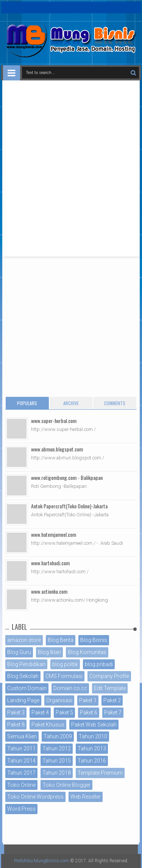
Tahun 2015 (57, 761)
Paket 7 (113, 712)
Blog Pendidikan (26, 664)
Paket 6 (89, 712)
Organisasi (59, 700)
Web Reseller (86, 797)
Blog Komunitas (87, 652)
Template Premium (100, 773)
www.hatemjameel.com (54, 534)
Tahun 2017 (21, 773)
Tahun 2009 (58, 736)
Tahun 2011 (21, 748)
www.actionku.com (49, 591)
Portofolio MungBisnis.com (41, 861)
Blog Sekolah (23, 676)
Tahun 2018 (57, 773)
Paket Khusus (48, 725)
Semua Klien (22, 736)
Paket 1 (88, 700)
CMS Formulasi (64, 676)
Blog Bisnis (94, 640)
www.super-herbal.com (54, 421)
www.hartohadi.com (50, 563)
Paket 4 (40, 712)
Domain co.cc (70, 688)
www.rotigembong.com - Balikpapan (67, 477)
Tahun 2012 (57, 748)
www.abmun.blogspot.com (57, 449)
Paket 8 (16, 725)
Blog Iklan (49, 652)
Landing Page (23, 700)
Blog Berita (61, 640)
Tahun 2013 (92, 748)
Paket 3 (16, 712)
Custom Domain (27, 688)
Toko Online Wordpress (35, 797)
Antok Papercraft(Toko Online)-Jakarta (69, 506)
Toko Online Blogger (66, 785)
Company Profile (109, 676)
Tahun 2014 (21, 761)
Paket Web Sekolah (94, 725)
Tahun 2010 (93, 736)
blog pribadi (99, 664)
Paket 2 (112, 700)
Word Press (21, 809)
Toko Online (21, 785)
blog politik (65, 664)
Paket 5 (64, 712)
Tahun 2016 (92, 761)
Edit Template (110, 688)
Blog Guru (19, 652)
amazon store (24, 640)
